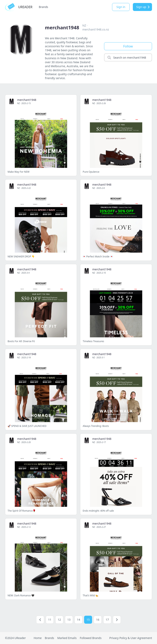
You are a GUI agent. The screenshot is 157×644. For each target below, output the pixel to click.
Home (38, 638)
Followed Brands (91, 638)
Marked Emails (67, 638)
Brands (43, 7)
